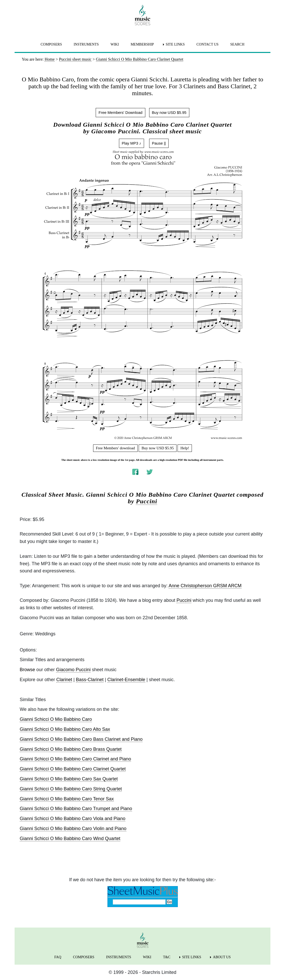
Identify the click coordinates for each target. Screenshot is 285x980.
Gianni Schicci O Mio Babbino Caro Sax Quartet (69, 779)
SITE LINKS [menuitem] (175, 44)
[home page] (142, 15)
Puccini (146, 501)
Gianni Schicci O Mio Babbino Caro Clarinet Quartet (73, 769)
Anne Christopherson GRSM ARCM (205, 586)
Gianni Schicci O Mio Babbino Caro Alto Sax (65, 729)
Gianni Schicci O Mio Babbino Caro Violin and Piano (73, 829)
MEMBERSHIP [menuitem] (142, 44)
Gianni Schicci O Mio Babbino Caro (56, 719)
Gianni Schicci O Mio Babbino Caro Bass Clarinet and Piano (81, 739)
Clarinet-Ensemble (126, 680)
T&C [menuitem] (167, 957)
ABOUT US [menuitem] (222, 957)
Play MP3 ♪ (131, 143)
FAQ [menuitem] (58, 957)
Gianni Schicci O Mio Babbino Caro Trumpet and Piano (76, 809)
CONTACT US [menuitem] (207, 44)
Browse (27, 670)
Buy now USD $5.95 (169, 112)
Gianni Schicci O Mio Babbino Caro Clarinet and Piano (75, 759)
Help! (185, 448)
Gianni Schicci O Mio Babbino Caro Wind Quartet (70, 839)
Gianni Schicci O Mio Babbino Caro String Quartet (71, 789)
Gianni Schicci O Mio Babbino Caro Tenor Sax (67, 799)
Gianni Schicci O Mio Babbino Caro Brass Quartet (71, 749)
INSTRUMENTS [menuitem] (86, 44)
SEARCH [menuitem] (237, 44)
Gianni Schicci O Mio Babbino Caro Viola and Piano (73, 819)
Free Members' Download (120, 112)
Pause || (159, 143)
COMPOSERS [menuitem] (51, 44)
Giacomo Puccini (73, 670)
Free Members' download (116, 448)
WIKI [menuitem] (115, 44)
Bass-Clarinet (90, 680)
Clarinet (64, 680)
